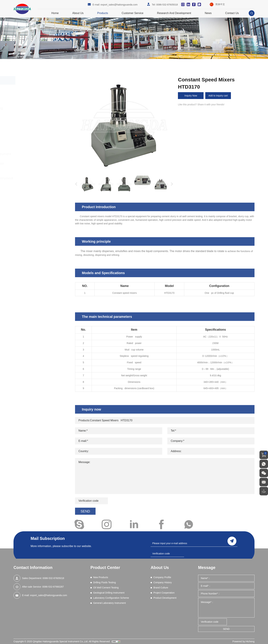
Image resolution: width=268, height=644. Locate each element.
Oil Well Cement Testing (39, 108)
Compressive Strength (36, 117)
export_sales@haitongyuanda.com (119, 5)
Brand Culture (161, 588)
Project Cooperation (164, 593)
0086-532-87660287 (53, 587)
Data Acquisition (32, 121)
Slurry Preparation (33, 139)
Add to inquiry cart (218, 96)
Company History (162, 582)
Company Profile (162, 577)
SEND (226, 629)
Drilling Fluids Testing (37, 98)
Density (28, 130)
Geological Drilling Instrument (43, 154)
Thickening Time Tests (36, 143)
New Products (32, 89)
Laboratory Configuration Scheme (39, 166)
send (232, 541)
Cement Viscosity (33, 135)
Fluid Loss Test (32, 126)
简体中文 (220, 4)
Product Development (165, 598)
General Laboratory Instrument (44, 178)
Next (171, 184)
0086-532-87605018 (167, 5)
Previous (75, 184)
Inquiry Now (191, 96)
